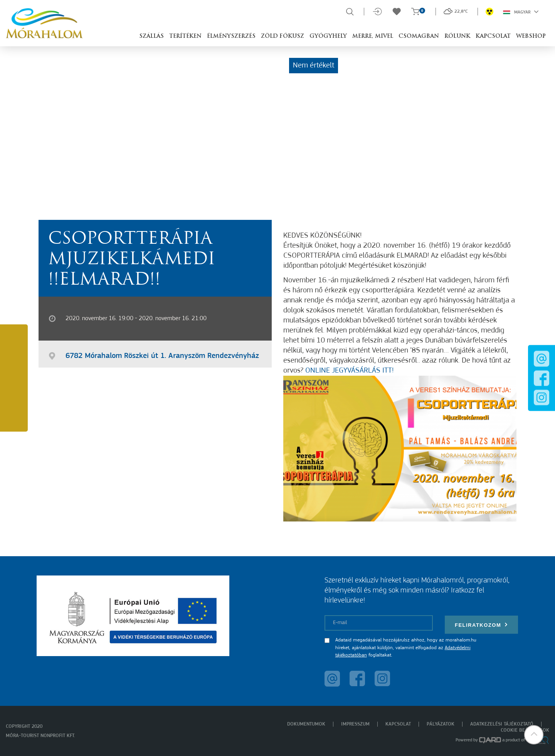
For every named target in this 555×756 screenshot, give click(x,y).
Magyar (521, 12)
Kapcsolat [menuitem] (398, 724)
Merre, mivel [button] (373, 36)
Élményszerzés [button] (231, 36)
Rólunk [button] (457, 36)
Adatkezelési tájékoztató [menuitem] (502, 724)
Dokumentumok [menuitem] (306, 724)
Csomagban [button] (419, 36)
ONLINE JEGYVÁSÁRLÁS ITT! (349, 371)
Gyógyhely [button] (328, 36)
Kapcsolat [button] (493, 36)
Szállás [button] (151, 36)
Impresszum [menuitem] (355, 724)
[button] (534, 735)
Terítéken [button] (185, 36)
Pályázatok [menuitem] (441, 724)
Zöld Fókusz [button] (283, 36)
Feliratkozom (481, 625)
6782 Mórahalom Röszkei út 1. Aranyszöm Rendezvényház (162, 356)
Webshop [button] (531, 36)
